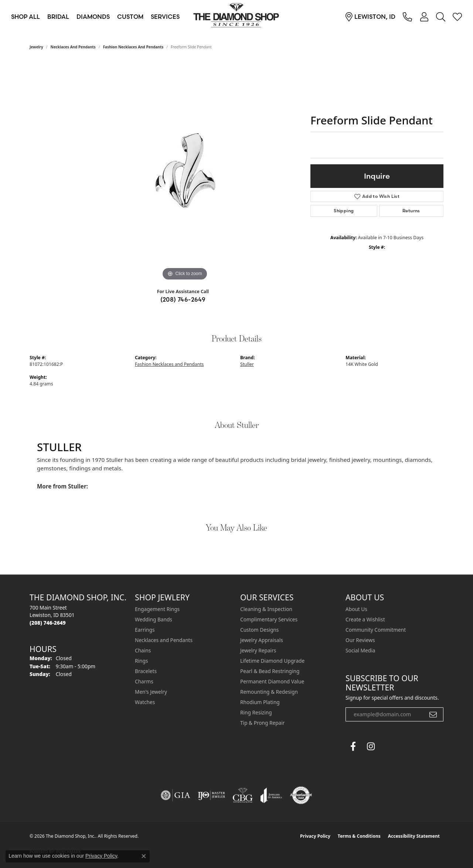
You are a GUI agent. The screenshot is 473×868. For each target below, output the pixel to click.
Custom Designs (259, 630)
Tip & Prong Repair (262, 723)
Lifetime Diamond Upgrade (272, 661)
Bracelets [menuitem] (146, 671)
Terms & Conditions (359, 836)
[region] (185, 172)
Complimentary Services (269, 619)
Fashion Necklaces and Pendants (133, 47)
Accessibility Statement (414, 836)
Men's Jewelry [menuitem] (151, 692)
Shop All (25, 17)
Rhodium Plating (260, 702)
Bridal (58, 17)
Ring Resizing (256, 712)
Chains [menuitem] (143, 650)
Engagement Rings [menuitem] (157, 609)
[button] (424, 17)
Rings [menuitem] (141, 661)
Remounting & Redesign (269, 692)
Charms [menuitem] (144, 681)
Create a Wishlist (365, 619)
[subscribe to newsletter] (433, 714)
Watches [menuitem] (145, 702)
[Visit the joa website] (271, 795)
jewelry (36, 47)
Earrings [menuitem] (145, 630)
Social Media (360, 650)
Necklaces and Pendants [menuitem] (164, 640)
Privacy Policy (315, 836)
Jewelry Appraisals (262, 640)
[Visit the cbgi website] (243, 795)
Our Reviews (360, 640)
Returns (411, 211)
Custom (130, 17)
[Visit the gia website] (176, 795)
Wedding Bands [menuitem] (154, 619)
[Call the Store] (48, 623)
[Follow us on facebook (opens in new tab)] (353, 747)
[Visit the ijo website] (212, 795)
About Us (356, 609)
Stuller (247, 364)
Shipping (344, 211)
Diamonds (93, 17)
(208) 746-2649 (183, 299)
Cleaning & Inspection (266, 609)
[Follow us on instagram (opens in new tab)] (371, 747)
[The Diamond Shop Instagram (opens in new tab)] (388, 747)
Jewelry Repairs (258, 650)
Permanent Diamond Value (272, 681)
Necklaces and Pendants (73, 47)
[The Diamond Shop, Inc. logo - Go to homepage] (236, 17)
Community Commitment (376, 630)
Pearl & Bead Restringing (270, 671)
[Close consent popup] (144, 856)
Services (165, 17)
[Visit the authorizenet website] (301, 795)
